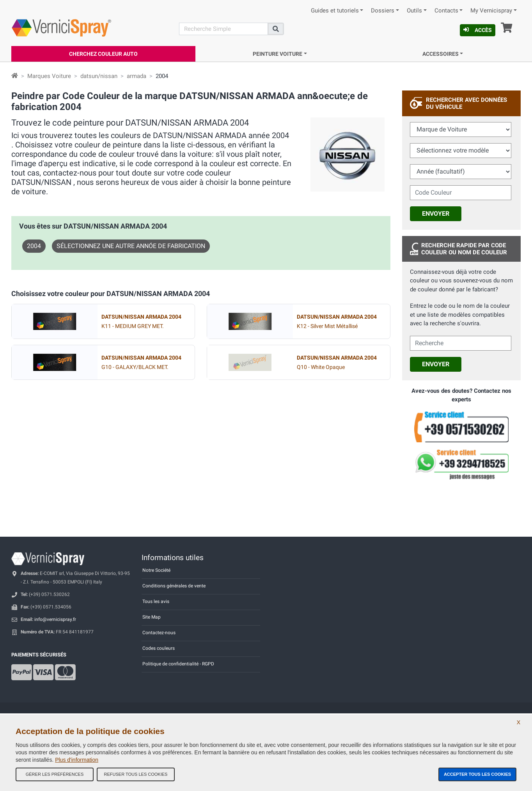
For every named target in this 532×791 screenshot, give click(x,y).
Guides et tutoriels (335, 11)
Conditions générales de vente (174, 586)
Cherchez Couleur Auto (103, 54)
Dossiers (383, 11)
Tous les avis (156, 601)
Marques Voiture (49, 76)
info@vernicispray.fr (55, 619)
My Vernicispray (491, 11)
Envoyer (436, 214)
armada (137, 76)
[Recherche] (223, 29)
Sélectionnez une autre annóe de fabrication (131, 246)
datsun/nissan (99, 76)
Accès (478, 30)
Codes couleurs (159, 648)
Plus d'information (77, 760)
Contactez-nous (159, 633)
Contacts (446, 11)
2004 (34, 246)
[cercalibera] (461, 343)
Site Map (152, 617)
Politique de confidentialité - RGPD (178, 664)
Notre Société (156, 570)
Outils (414, 11)
